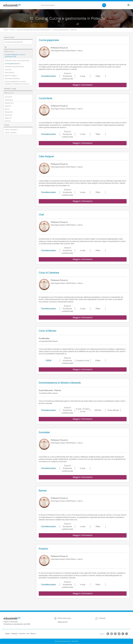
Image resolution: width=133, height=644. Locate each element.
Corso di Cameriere (49, 273)
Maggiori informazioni (83, 85)
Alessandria (9, 103)
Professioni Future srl (59, 48)
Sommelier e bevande (12, 79)
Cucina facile (45, 98)
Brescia (8, 115)
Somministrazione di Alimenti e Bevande (60, 383)
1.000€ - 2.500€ (11, 133)
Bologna (9, 112)
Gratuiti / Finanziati (11, 130)
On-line (8, 97)
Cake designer (46, 156)
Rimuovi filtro (9, 52)
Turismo (8, 70)
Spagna (8, 634)
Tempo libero (9, 73)
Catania (8, 118)
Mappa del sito (63, 622)
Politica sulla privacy (64, 618)
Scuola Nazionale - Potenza (50, 390)
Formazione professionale (14, 42)
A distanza (9, 100)
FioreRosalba (44, 338)
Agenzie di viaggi (11, 76)
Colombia (22, 634)
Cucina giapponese (49, 40)
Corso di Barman (47, 331)
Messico (33, 634)
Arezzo (8, 106)
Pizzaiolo (43, 549)
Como (8, 121)
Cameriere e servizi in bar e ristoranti (17, 61)
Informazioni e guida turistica (14, 67)
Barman (43, 491)
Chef (41, 215)
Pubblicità (102, 618)
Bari (7, 109)
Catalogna (15, 634)
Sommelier (44, 432)
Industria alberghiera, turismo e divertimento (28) (15, 56)
